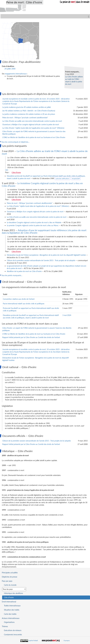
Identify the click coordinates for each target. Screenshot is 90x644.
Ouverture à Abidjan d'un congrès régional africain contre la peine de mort (31, 124)
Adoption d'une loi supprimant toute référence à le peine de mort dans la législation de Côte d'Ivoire (44, 232)
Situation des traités (12, 610)
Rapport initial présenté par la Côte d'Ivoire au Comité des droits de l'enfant (31, 337)
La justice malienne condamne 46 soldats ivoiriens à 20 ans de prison (29, 114)
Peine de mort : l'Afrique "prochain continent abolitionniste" (25, 118)
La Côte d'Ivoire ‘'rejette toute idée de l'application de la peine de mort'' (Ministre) (33, 128)
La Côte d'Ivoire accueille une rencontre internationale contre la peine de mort (32, 121)
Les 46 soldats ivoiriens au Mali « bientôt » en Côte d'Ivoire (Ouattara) (29, 111)
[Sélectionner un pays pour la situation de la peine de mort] (14, 589)
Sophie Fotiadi (33, 640)
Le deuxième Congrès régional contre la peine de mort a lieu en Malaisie (34, 222)
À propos (67, 640)
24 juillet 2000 (10, 69)
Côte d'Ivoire (16, 172)
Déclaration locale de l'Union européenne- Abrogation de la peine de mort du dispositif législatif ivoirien (46, 255)
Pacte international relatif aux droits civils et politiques (24, 304)
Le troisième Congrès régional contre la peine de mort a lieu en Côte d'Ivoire (42, 185)
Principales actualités (10, 573)
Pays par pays (7, 581)
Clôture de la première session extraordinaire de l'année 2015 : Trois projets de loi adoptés (41, 260)
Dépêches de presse (9, 577)
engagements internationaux (16, 74)
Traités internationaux (12, 606)
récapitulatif (76, 179)
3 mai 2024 (67, 315)
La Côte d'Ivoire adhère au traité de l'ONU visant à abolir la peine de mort (45, 152)
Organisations (9, 622)
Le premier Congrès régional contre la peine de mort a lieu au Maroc (33, 225)
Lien (7, 170)
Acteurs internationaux (11, 618)
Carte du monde (10, 585)
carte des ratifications (62, 179)
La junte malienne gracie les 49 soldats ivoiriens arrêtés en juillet (27, 107)
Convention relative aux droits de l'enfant (19, 299)
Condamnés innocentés (13, 635)
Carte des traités (10, 614)
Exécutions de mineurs (13, 630)
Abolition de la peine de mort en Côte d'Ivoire (24, 271)
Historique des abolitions (13, 593)
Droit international (9, 602)
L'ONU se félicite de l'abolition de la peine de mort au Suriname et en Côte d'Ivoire (34, 137)
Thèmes (5, 626)
